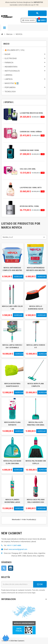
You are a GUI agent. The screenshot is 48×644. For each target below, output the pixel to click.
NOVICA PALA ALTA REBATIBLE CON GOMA (36, 424)
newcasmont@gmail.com (18, 549)
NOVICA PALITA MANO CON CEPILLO (36, 462)
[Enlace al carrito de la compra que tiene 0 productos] (42, 20)
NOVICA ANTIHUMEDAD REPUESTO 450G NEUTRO (36, 269)
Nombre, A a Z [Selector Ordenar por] (8, 237)
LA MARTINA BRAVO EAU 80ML (31, 113)
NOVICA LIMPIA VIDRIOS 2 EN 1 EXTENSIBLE (12, 346)
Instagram (11, 568)
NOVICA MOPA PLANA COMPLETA (36, 385)
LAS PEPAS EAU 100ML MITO (31, 188)
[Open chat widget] (6, 638)
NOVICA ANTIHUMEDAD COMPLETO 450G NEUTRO (12, 269)
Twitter (4, 568)
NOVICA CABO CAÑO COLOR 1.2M (12, 308)
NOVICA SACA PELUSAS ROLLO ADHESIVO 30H (36, 501)
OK (40, 584)
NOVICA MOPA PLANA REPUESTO (12, 424)
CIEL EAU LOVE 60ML (28, 169)
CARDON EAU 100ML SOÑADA (31, 132)
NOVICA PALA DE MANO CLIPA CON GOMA (12, 462)
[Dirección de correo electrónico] (17, 584)
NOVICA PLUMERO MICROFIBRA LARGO (12, 501)
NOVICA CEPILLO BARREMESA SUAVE (36, 308)
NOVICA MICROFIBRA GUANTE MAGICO (12, 385)
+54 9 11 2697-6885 (14, 545)
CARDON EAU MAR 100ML (30, 150)
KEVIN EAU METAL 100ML (29, 206)
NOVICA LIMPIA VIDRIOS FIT (36, 346)
